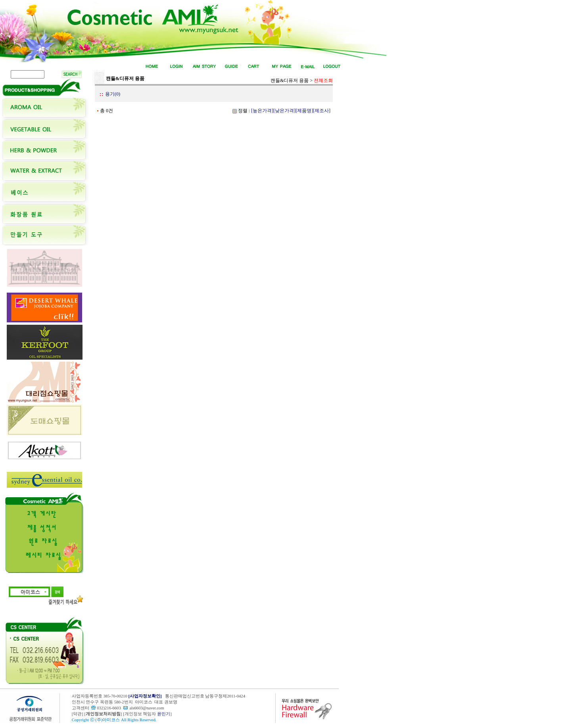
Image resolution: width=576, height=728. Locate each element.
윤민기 (164, 714)
